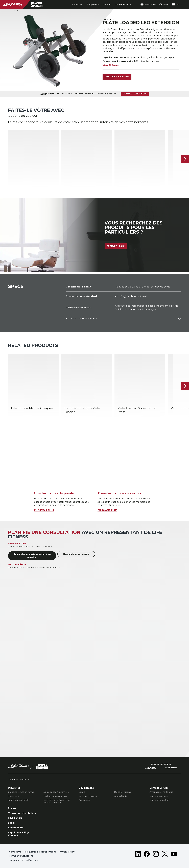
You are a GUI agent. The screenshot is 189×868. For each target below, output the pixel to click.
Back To (13, 11)
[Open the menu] (176, 5)
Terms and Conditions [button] (21, 856)
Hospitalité (13, 796)
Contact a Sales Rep (117, 77)
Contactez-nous (123, 4)
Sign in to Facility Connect (18, 834)
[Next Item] (185, 159)
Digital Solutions (122, 792)
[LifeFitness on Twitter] (165, 854)
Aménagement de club (161, 792)
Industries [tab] (77, 4)
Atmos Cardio (121, 796)
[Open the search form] (164, 5)
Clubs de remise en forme (21, 792)
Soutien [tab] (107, 4)
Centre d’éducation (159, 800)
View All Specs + (111, 65)
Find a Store (15, 818)
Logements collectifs (18, 800)
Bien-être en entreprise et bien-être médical (57, 801)
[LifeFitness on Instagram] (156, 854)
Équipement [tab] (93, 4)
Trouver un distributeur (22, 813)
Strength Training (88, 796)
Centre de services (159, 796)
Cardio (82, 792)
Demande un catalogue (76, 554)
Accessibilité (16, 828)
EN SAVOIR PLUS (44, 510)
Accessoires (84, 800)
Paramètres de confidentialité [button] (40, 852)
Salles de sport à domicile (56, 792)
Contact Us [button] (15, 852)
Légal (11, 823)
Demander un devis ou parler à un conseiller (32, 556)
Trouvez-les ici (116, 246)
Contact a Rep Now (135, 94)
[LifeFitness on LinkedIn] (138, 854)
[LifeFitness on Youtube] (174, 854)
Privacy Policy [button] (67, 852)
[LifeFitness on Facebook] (147, 854)
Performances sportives (55, 796)
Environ (13, 808)
